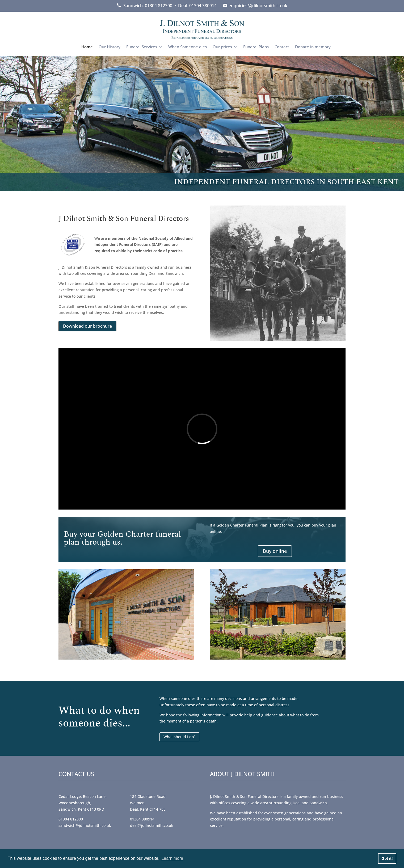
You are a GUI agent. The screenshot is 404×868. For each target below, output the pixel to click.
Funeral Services (142, 47)
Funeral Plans (256, 47)
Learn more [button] (172, 858)
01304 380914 (142, 819)
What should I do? (179, 737)
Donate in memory (313, 47)
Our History (110, 47)
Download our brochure (87, 326)
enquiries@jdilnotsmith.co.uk (258, 6)
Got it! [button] (387, 858)
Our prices (222, 47)
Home (87, 47)
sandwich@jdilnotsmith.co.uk (85, 825)
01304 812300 (71, 819)
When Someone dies (188, 47)
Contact (282, 47)
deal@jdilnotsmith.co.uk (152, 825)
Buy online (275, 551)
